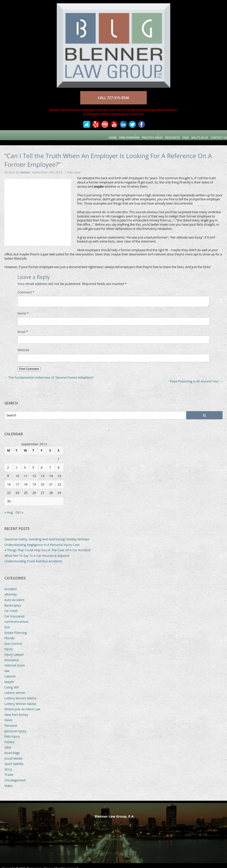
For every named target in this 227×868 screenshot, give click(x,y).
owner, (26, 167)
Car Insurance (15, 611)
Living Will (12, 682)
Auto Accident (15, 595)
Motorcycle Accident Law (22, 704)
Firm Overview (104, 135)
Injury (9, 644)
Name (23, 308)
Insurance (12, 655)
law (7, 666)
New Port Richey (16, 710)
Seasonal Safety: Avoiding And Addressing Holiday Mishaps (47, 534)
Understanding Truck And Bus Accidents (33, 556)
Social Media (14, 753)
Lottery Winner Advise (20, 699)
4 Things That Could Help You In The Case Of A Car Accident (48, 545)
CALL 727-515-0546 (113, 98)
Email (23, 327)
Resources (163, 135)
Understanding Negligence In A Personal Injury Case (42, 540)
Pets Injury (12, 731)
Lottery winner (15, 688)
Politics (10, 737)
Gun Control (13, 638)
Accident (11, 584)
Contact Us (217, 135)
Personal (11, 720)
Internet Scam (15, 660)
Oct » (20, 507)
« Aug (9, 507)
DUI (7, 622)
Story (8, 764)
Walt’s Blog (195, 135)
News (8, 715)
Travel (9, 769)
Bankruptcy (13, 600)
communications (17, 616)
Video (9, 781)
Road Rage (12, 748)
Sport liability (14, 759)
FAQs (179, 135)
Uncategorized (15, 775)
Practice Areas (135, 135)
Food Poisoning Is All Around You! (196, 376)
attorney (11, 589)
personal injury (15, 726)
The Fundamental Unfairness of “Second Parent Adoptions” (49, 372)
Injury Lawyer (14, 649)
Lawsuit (10, 671)
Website (23, 345)
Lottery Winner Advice (20, 693)
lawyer (9, 677)
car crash (11, 606)
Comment (26, 287)
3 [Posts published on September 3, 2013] (16, 462)
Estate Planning (16, 628)
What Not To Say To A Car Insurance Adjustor (37, 550)
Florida (9, 633)
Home (86, 135)
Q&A (8, 742)
